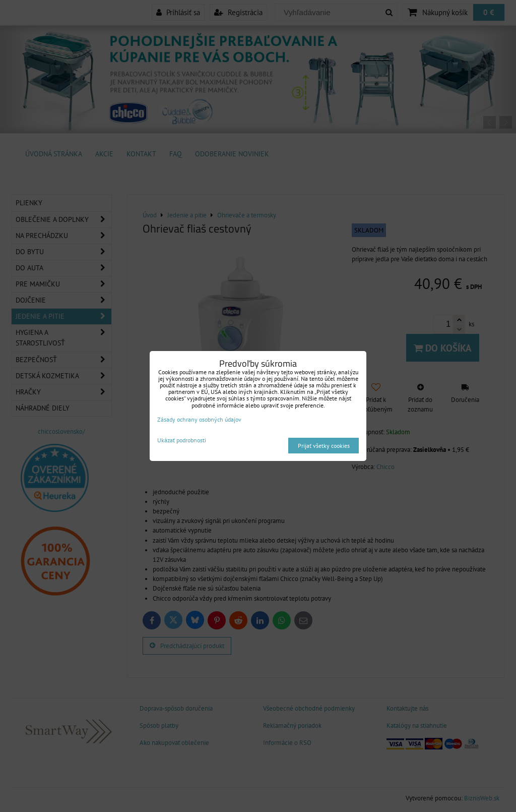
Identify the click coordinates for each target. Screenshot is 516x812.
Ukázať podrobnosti (182, 440)
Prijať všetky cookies (324, 446)
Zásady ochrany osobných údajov (199, 419)
